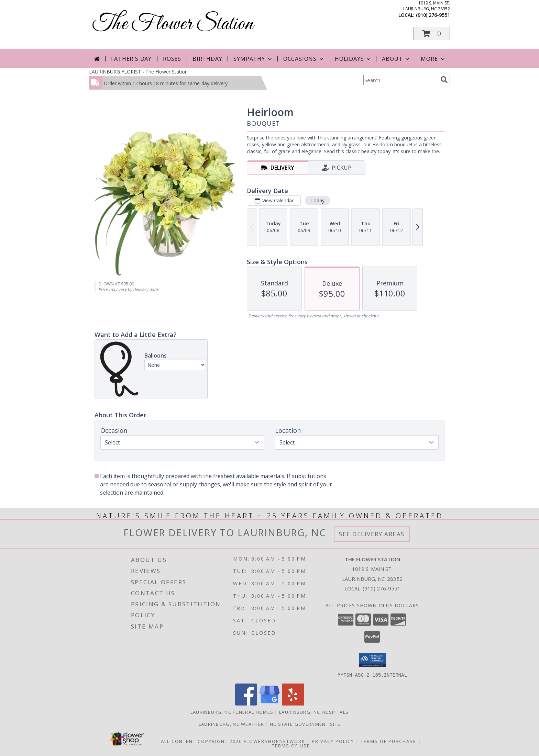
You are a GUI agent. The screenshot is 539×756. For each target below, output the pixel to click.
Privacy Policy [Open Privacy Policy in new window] (333, 741)
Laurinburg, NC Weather (232, 724)
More (433, 59)
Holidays (353, 59)
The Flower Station (173, 24)
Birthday (207, 59)
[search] (444, 80)
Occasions (304, 59)
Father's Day (131, 59)
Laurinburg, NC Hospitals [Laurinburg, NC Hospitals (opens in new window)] (314, 712)
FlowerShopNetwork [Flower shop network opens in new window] (274, 741)
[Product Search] (400, 80)
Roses (172, 59)
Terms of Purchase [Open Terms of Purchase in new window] (388, 741)
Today (317, 200)
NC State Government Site (305, 724)
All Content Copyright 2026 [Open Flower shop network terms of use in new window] (201, 741)
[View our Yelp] (293, 703)
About (396, 59)
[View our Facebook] (246, 703)
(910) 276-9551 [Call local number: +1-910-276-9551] (433, 15)
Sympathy (253, 59)
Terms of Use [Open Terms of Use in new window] (291, 745)
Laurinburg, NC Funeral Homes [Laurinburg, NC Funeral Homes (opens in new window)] (232, 712)
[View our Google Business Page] (269, 703)
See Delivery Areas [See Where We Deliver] (372, 534)
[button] (432, 33)
